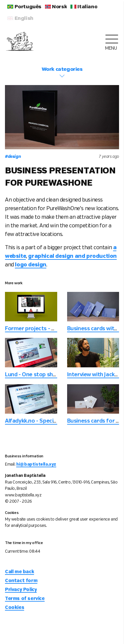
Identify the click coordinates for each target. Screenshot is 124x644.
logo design (31, 265)
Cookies (15, 608)
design (13, 157)
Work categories (62, 73)
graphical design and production (72, 256)
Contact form (21, 581)
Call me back (20, 572)
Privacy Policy (21, 590)
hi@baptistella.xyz (36, 464)
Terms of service (25, 599)
